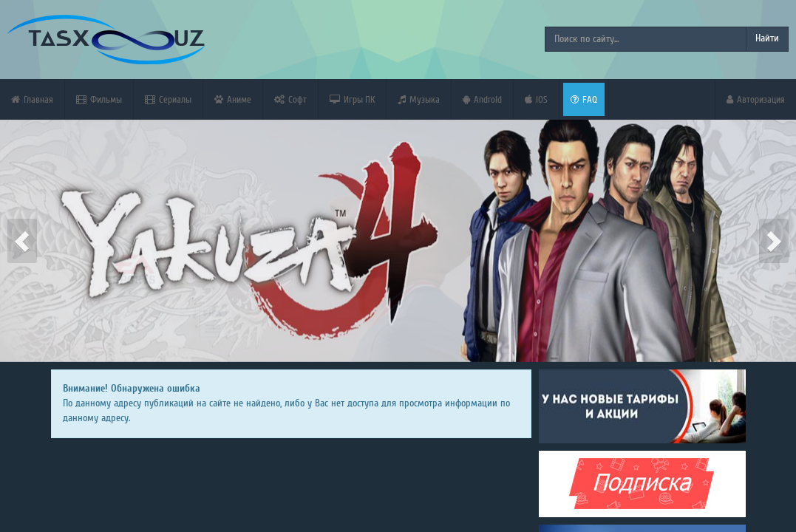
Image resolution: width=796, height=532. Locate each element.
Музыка (419, 99)
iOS (536, 99)
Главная (32, 99)
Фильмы (99, 99)
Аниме (233, 99)
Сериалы (168, 99)
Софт (290, 99)
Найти (767, 38)
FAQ (584, 99)
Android (482, 99)
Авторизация (756, 99)
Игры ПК (352, 99)
